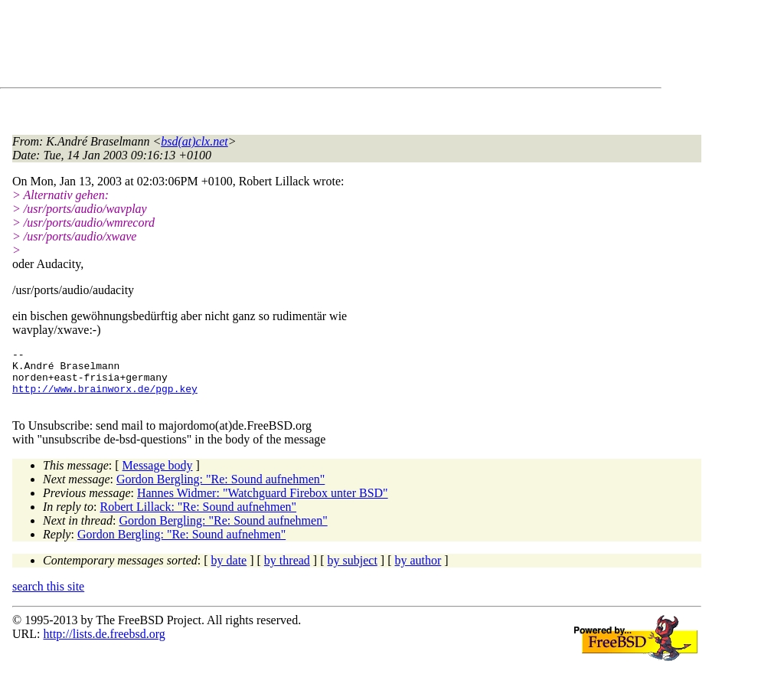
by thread (287, 572)
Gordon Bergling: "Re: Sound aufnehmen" (220, 491)
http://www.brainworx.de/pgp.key (105, 398)
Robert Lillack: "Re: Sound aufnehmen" (199, 518)
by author (418, 572)
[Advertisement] (291, 47)
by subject (353, 572)
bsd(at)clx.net (194, 141)
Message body (158, 477)
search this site (48, 598)
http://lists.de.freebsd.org (104, 645)
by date (229, 572)
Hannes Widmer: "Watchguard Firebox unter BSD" (263, 504)
